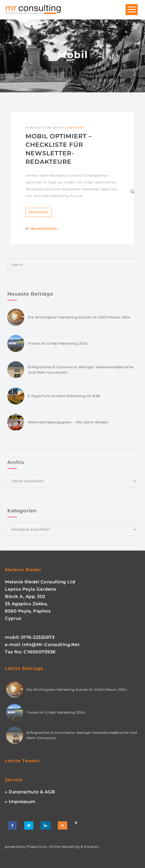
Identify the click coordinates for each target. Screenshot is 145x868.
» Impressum (20, 802)
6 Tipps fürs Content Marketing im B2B (64, 396)
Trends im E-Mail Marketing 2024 (58, 343)
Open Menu (132, 10)
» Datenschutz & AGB (30, 792)
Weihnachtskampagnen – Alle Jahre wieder (68, 422)
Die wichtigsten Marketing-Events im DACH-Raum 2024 (79, 317)
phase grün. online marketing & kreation (62, 847)
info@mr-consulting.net (51, 645)
